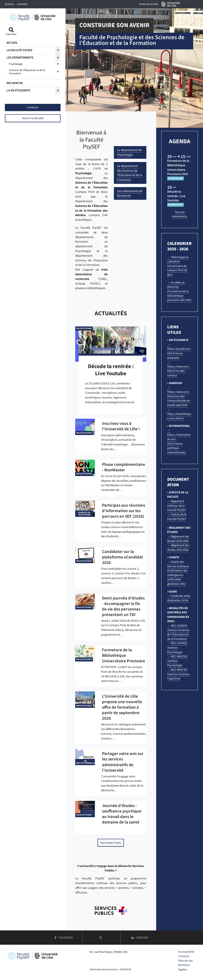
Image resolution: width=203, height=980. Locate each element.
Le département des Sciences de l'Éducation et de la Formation (130, 173)
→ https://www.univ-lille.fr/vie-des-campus (178, 369)
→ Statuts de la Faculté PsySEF (177, 517)
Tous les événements (179, 214)
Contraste (22, 4)
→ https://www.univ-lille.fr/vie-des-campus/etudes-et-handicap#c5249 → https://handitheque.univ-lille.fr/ (179, 403)
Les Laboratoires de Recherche (130, 193)
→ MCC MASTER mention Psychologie (177, 661)
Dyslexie (9, 4)
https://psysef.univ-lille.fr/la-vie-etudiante (179, 353)
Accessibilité (186, 952)
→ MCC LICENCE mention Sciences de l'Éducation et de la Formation (178, 632)
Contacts (184, 956)
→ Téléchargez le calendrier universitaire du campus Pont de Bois (178, 266)
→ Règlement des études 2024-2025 (178, 539)
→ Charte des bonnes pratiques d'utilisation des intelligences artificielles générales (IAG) (178, 573)
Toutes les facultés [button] (148, 4)
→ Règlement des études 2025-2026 (178, 548)
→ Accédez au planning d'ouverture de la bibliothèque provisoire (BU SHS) (179, 291)
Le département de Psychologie (130, 152)
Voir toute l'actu (111, 843)
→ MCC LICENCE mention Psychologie (177, 648)
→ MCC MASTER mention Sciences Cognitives (178, 674)
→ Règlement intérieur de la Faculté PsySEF (177, 506)
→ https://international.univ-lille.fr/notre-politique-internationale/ (179, 441)
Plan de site (185, 961)
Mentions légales (184, 967)
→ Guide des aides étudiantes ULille (179, 598)
